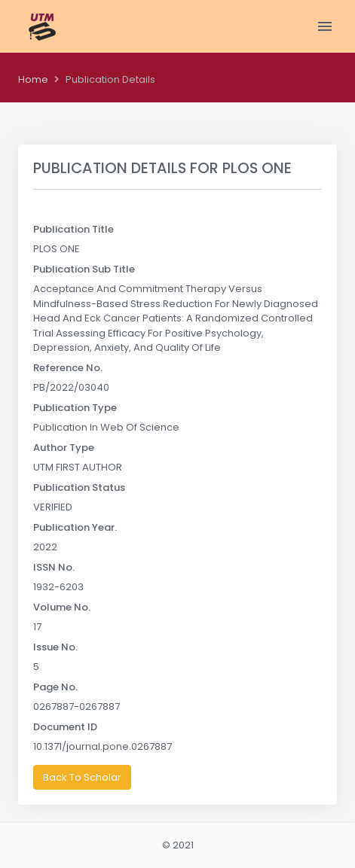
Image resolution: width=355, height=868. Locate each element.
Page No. (55, 687)
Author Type (64, 448)
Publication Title (73, 229)
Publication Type (75, 408)
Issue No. (55, 647)
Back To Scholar (82, 777)
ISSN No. (54, 567)
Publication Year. (75, 527)
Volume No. (62, 607)
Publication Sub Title (84, 269)
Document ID (65, 727)
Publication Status (79, 487)
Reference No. (68, 368)
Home (33, 79)
